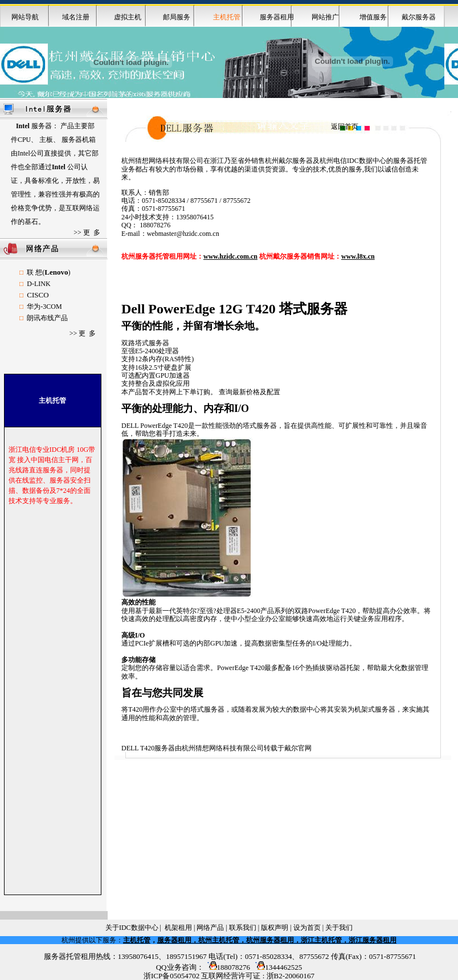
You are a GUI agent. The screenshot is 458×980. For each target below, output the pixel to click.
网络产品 (210, 928)
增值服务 (373, 17)
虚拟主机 (128, 17)
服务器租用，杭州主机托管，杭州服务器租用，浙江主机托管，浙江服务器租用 (277, 940)
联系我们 (243, 928)
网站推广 (325, 17)
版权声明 (275, 928)
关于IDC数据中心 (132, 928)
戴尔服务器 (419, 17)
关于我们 (339, 928)
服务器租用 (277, 17)
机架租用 (178, 928)
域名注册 (76, 17)
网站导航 (25, 17)
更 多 (92, 232)
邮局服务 (177, 17)
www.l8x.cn (358, 256)
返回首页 (345, 126)
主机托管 (137, 940)
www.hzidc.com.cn (230, 256)
